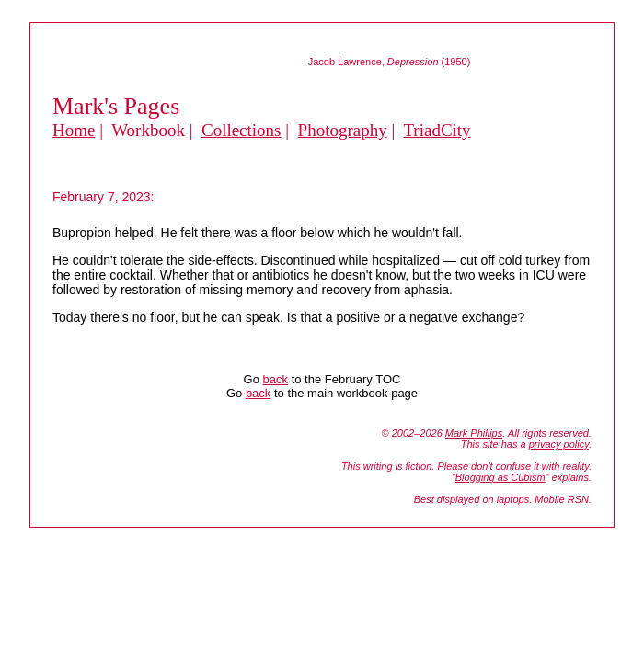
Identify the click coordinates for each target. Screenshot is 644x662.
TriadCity (437, 130)
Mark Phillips (474, 433)
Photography (343, 130)
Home (74, 130)
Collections (241, 130)
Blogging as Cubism (500, 477)
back (276, 379)
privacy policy (559, 444)
